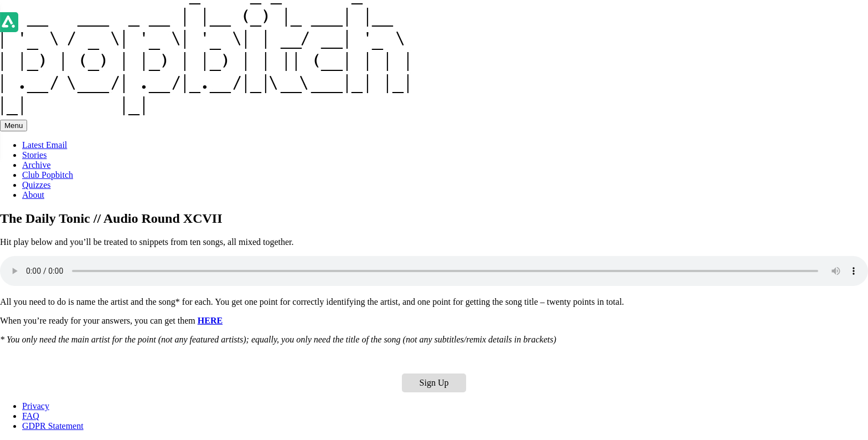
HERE (210, 321)
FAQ (31, 416)
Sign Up (434, 383)
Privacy (36, 406)
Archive (37, 165)
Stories (34, 155)
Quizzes (37, 185)
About (33, 195)
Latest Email (45, 145)
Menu (14, 126)
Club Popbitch (48, 175)
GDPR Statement (53, 426)
